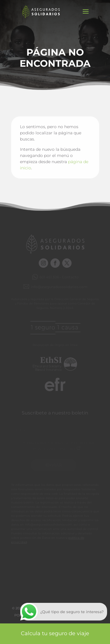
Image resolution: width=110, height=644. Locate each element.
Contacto (70, 277)
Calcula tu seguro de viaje (55, 633)
